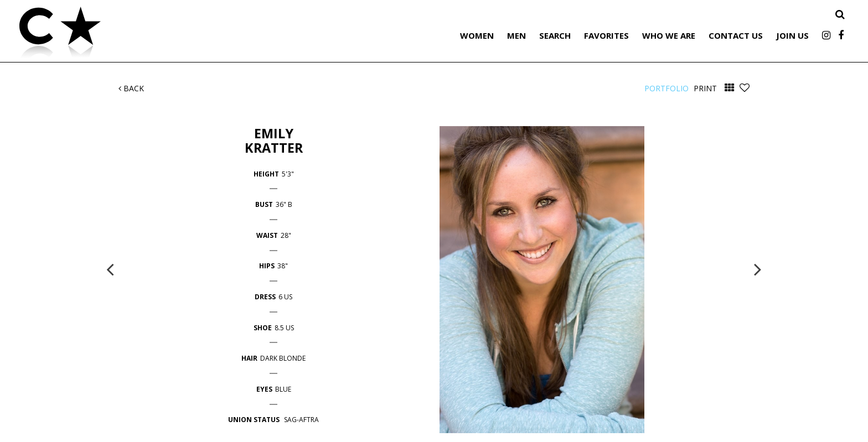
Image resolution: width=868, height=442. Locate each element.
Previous (110, 269)
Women (477, 35)
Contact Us (736, 35)
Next (758, 269)
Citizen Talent (116, 34)
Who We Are (669, 35)
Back (131, 88)
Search (555, 35)
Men (516, 35)
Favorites (606, 35)
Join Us (792, 35)
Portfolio (666, 88)
